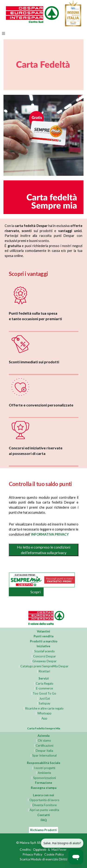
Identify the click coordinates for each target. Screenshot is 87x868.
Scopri (35, 592)
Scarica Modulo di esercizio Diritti (43, 859)
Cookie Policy (54, 855)
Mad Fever (59, 850)
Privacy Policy (32, 855)
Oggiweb (40, 850)
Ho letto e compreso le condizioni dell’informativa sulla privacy (44, 550)
